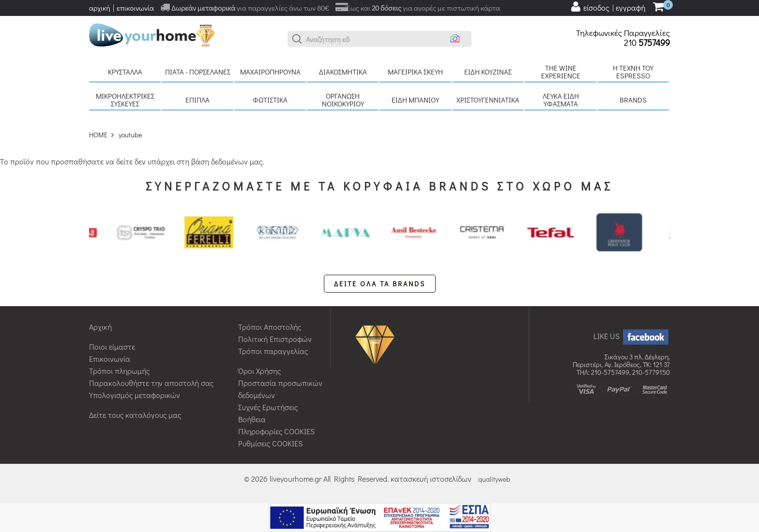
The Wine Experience (561, 72)
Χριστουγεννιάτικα (488, 100)
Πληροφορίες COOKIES (276, 431)
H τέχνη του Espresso (633, 72)
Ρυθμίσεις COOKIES (270, 443)
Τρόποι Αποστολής (270, 327)
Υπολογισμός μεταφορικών (135, 395)
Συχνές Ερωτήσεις (268, 407)
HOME (98, 135)
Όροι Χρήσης (259, 371)
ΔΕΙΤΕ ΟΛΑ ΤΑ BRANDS (380, 284)
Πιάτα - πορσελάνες (198, 72)
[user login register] (607, 7)
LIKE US (632, 336)
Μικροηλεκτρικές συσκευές (125, 100)
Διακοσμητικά (343, 72)
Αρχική (100, 327)
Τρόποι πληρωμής (119, 371)
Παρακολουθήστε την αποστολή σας (151, 383)
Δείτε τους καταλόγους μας (135, 415)
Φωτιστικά (270, 100)
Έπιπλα (197, 100)
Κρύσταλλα (125, 72)
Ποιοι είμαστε (112, 347)
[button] (297, 39)
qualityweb (494, 479)
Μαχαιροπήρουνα (270, 72)
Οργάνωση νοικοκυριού (343, 100)
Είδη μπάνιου (415, 100)
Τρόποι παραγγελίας (273, 351)
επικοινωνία (135, 8)
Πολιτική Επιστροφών (275, 339)
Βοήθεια (252, 419)
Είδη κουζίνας (488, 72)
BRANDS (633, 100)
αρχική (100, 8)
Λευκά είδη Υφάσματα (561, 100)
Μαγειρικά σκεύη (415, 72)
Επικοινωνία (110, 359)
